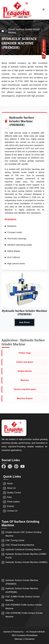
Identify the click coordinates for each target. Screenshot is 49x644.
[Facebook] (4, 466)
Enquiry (11, 506)
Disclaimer (30, 639)
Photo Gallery (13, 502)
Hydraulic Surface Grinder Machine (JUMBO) (26, 562)
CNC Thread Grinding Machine (20, 545)
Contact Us (12, 511)
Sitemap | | (20, 639)
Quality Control (14, 493)
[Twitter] (10, 466)
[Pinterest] (16, 466)
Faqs (9, 497)
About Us (11, 488)
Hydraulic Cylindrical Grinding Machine (23, 549)
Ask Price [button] (24, 322)
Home (10, 483)
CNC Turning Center (15, 540)
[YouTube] (22, 466)
